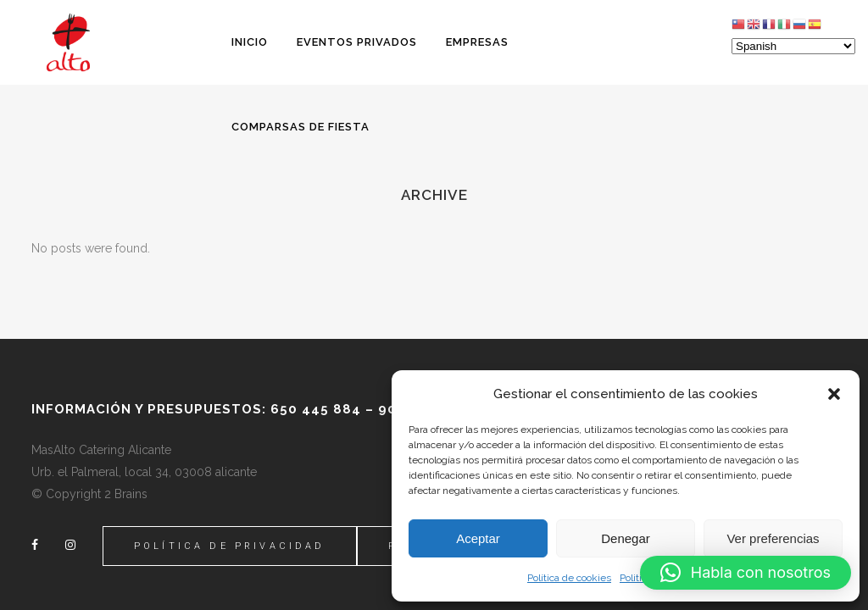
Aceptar (478, 538)
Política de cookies (569, 578)
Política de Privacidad (230, 546)
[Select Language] (793, 46)
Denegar (626, 538)
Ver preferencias (773, 538)
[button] (834, 394)
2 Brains (126, 494)
